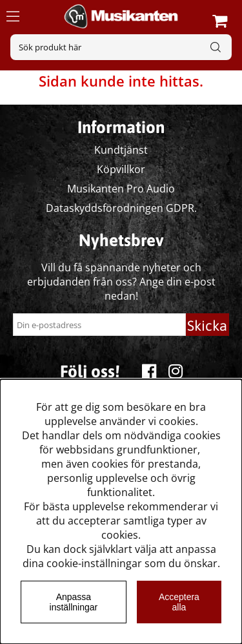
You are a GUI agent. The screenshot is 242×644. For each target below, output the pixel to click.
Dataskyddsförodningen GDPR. (121, 208)
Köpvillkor (121, 169)
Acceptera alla (179, 602)
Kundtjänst (121, 150)
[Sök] (121, 47)
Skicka (207, 326)
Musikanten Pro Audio (121, 189)
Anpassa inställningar (74, 602)
